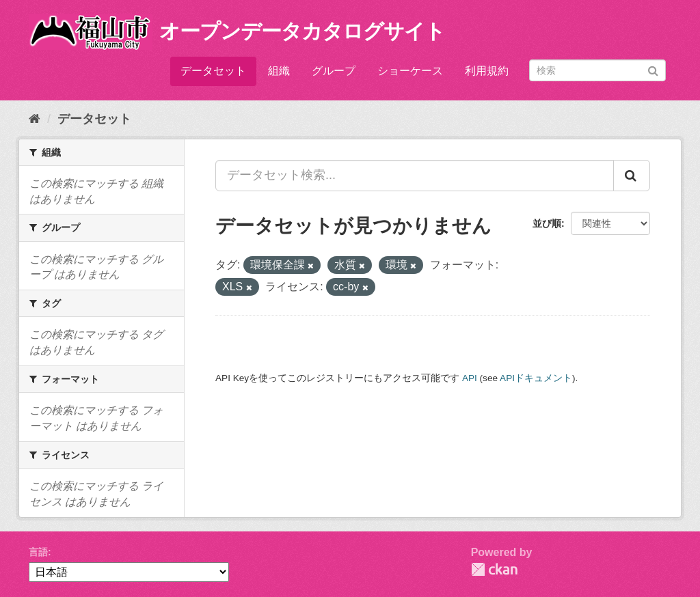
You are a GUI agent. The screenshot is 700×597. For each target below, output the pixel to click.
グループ (334, 71)
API (470, 378)
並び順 (547, 223)
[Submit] (653, 69)
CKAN (494, 569)
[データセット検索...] (415, 176)
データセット (213, 71)
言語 (38, 552)
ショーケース (410, 71)
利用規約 (487, 71)
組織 (279, 71)
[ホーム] (35, 119)
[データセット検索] (597, 70)
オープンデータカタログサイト (302, 31)
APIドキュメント (536, 378)
